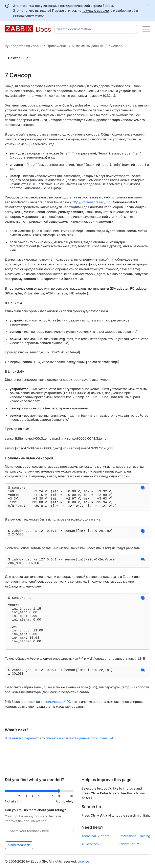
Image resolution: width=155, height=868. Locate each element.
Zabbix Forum (129, 844)
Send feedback (19, 845)
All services (90, 844)
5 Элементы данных (87, 46)
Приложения (57, 46)
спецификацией (53, 723)
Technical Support (95, 836)
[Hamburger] (146, 29)
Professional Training (134, 836)
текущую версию (95, 10)
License (83, 861)
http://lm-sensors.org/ (89, 202)
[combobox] (96, 29)
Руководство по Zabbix (23, 46)
